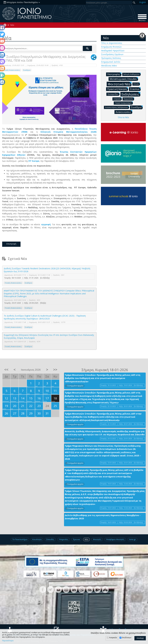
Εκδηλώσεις (131, 94)
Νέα (12, 25)
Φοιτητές (97, 539)
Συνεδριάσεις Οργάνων (112, 54)
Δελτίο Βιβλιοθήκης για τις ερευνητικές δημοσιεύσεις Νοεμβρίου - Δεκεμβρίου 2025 (103, 517)
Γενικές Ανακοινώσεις (12, 70)
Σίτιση (137, 84)
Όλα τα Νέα (123, 117)
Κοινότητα (37, 539)
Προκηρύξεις (114, 94)
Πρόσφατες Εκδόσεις (111, 58)
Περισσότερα (8, 641)
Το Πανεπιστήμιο (20, 539)
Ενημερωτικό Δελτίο (111, 62)
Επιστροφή (11, 244)
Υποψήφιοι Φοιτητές (115, 539)
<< (6, 370)
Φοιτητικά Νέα (120, 84)
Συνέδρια (27, 70)
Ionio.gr (132, 539)
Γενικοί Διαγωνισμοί (124, 103)
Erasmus (135, 89)
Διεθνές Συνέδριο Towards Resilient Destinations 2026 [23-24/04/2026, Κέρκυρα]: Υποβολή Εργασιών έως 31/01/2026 (47, 270)
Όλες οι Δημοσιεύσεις (112, 43)
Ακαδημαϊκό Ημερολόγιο (113, 51)
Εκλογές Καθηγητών (132, 74)
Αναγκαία (113, 638)
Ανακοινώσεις (124, 112)
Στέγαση (118, 99)
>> (55, 370)
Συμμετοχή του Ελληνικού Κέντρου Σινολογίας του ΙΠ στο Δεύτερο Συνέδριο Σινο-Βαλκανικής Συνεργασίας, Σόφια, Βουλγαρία (49, 336)
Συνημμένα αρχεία (75, 386)
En (143, 2)
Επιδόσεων (127, 638)
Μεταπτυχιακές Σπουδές (124, 79)
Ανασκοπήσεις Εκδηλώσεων (117, 107)
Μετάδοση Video (109, 66)
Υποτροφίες (114, 74)
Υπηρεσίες (64, 539)
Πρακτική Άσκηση (118, 89)
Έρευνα (76, 539)
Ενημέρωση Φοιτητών (111, 47)
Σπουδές (50, 539)
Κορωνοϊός (129, 99)
